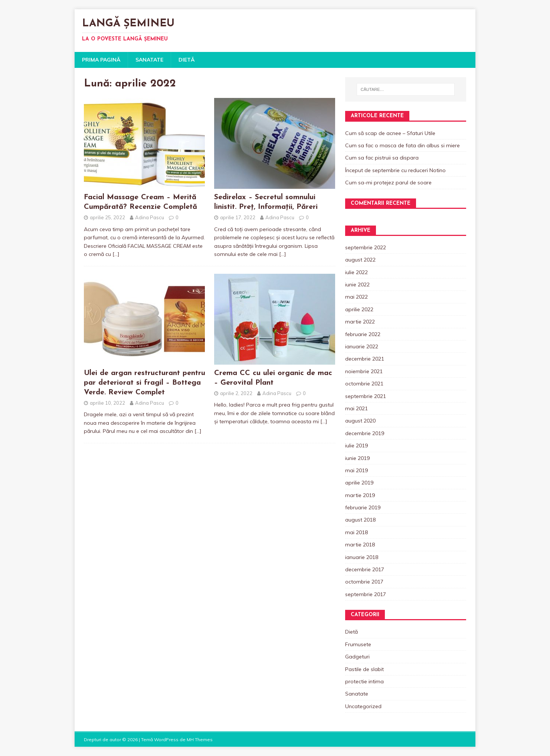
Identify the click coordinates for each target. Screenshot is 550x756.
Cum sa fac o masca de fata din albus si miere (402, 145)
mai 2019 (356, 470)
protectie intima (364, 681)
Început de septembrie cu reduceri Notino (395, 170)
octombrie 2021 (364, 384)
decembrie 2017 (365, 569)
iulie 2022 (356, 272)
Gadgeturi (357, 657)
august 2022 (360, 260)
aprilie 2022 (359, 309)
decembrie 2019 (365, 433)
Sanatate (149, 60)
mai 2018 (356, 532)
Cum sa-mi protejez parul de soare (388, 183)
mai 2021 (356, 408)
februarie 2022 (363, 334)
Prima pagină (101, 60)
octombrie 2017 (364, 582)
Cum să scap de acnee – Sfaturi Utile (390, 133)
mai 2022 (356, 297)
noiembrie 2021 (364, 371)
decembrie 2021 (365, 359)
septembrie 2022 (366, 247)
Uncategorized (363, 706)
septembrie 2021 (366, 396)
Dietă (186, 60)
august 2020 (360, 421)
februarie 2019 (363, 507)
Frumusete (358, 644)
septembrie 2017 (366, 594)
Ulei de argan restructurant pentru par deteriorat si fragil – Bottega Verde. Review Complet (145, 383)
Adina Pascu (150, 217)
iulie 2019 (356, 446)
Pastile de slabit (364, 669)
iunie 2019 (357, 458)
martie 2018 (360, 545)
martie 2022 (360, 322)
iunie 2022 (357, 285)
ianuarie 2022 (362, 346)
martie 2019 (360, 495)
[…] (116, 254)
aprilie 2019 (359, 483)
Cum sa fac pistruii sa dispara (382, 158)
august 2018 (360, 520)
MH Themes (200, 739)
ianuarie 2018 (362, 557)
